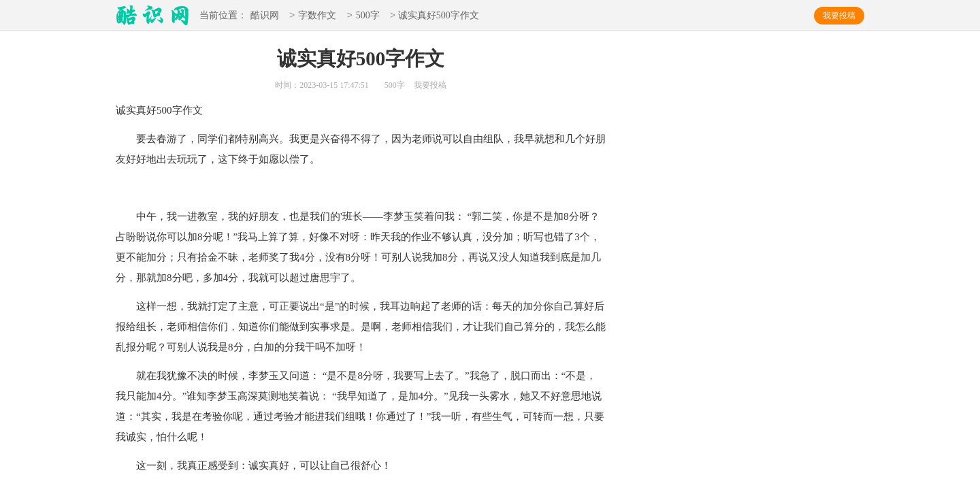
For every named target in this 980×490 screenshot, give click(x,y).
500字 (368, 16)
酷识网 (265, 16)
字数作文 (317, 16)
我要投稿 (839, 16)
